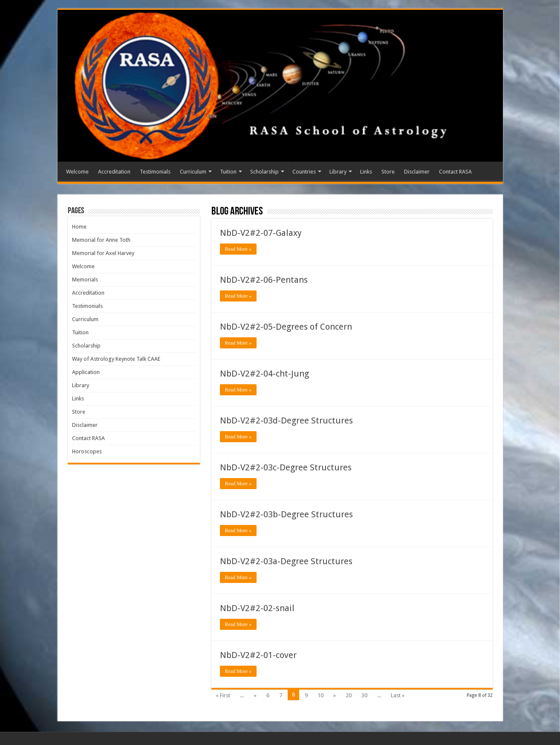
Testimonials (155, 172)
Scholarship (264, 172)
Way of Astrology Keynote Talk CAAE (116, 359)
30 (364, 695)
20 (349, 695)
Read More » (238, 249)
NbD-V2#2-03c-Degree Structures (286, 467)
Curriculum (193, 172)
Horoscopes (87, 451)
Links (366, 172)
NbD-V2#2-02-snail (257, 608)
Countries (304, 172)
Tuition (228, 172)
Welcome (77, 172)
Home (79, 227)
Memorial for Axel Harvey (103, 253)
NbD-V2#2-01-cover (258, 655)
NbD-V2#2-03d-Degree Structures (286, 420)
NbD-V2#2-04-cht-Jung (264, 374)
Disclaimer (417, 172)
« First (223, 695)
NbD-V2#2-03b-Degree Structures (286, 514)
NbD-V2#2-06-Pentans (264, 280)
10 (320, 695)
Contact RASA (455, 172)
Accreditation (114, 172)
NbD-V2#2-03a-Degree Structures (286, 561)
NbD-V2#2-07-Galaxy (261, 233)
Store (388, 172)
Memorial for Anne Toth (101, 240)
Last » (398, 695)
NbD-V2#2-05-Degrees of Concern (286, 327)
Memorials (85, 280)
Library (338, 172)
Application (86, 372)
